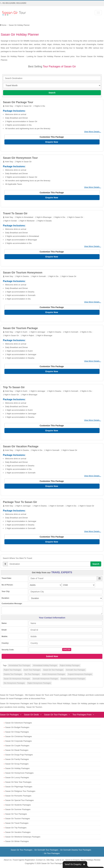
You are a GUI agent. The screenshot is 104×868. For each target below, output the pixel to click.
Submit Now (52, 658)
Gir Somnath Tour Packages (46, 851)
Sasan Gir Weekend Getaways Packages (23, 838)
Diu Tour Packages (32, 676)
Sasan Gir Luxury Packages (17, 779)
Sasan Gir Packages (9, 716)
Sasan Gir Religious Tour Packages (20, 792)
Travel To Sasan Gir (15, 214)
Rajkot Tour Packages (12, 671)
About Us (8, 861)
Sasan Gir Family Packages (17, 761)
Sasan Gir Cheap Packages (17, 733)
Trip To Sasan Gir (14, 388)
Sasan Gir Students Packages (18, 806)
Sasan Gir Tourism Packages (18, 820)
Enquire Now (52, 142)
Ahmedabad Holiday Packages (45, 667)
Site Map (50, 861)
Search (52, 93)
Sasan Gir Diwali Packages (17, 751)
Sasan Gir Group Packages (17, 765)
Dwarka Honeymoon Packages (73, 680)
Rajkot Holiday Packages (70, 667)
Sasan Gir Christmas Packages (19, 738)
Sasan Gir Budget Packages (17, 729)
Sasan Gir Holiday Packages (17, 770)
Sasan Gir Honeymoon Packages (17, 680)
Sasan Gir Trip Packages (16, 829)
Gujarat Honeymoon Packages (80, 676)
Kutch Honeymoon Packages (54, 676)
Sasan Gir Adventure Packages (19, 724)
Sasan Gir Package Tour (18, 102)
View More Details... (93, 132)
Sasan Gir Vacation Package (21, 447)
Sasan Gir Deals (31, 716)
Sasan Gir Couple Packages (17, 747)
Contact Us (41, 861)
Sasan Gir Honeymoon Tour (20, 158)
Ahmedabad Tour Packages (19, 667)
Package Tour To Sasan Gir (20, 503)
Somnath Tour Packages (76, 671)
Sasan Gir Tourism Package (20, 329)
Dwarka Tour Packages (13, 676)
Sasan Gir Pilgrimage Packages (19, 788)
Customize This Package (52, 137)
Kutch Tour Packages (32, 671)
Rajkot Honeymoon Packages (39, 684)
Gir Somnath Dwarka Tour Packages (76, 851)
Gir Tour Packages (52, 855)
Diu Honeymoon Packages (14, 684)
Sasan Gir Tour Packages (53, 671)
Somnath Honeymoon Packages (45, 680)
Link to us (60, 861)
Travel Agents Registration (24, 861)
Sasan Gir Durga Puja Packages (19, 756)
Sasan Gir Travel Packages (17, 824)
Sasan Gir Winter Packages (17, 843)
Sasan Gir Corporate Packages (19, 742)
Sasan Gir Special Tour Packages (19, 802)
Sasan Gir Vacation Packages (18, 834)
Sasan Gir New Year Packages (18, 783)
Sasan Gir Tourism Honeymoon (23, 273)
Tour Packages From (82, 716)
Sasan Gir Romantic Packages (18, 797)
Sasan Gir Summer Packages (18, 811)
